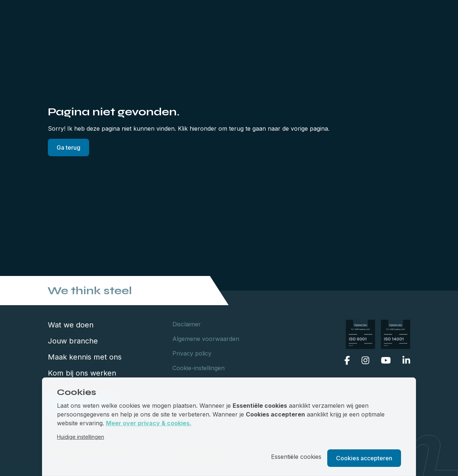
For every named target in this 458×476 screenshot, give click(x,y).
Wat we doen (71, 325)
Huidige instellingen (81, 437)
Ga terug (68, 147)
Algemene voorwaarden (206, 339)
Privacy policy (192, 353)
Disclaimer (187, 324)
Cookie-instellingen (199, 368)
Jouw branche (73, 341)
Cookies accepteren (364, 458)
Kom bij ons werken (82, 373)
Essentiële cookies (296, 457)
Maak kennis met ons (85, 357)
